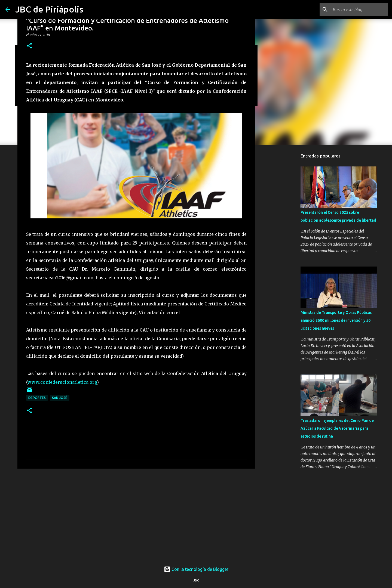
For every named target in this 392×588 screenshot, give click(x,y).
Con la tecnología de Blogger (196, 569)
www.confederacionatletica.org (62, 382)
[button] (29, 46)
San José (60, 398)
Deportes (37, 398)
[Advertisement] (136, 515)
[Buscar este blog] (359, 10)
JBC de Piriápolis (49, 9)
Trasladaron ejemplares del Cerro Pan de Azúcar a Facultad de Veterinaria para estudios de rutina (337, 428)
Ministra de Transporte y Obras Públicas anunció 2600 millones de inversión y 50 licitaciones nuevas (336, 320)
